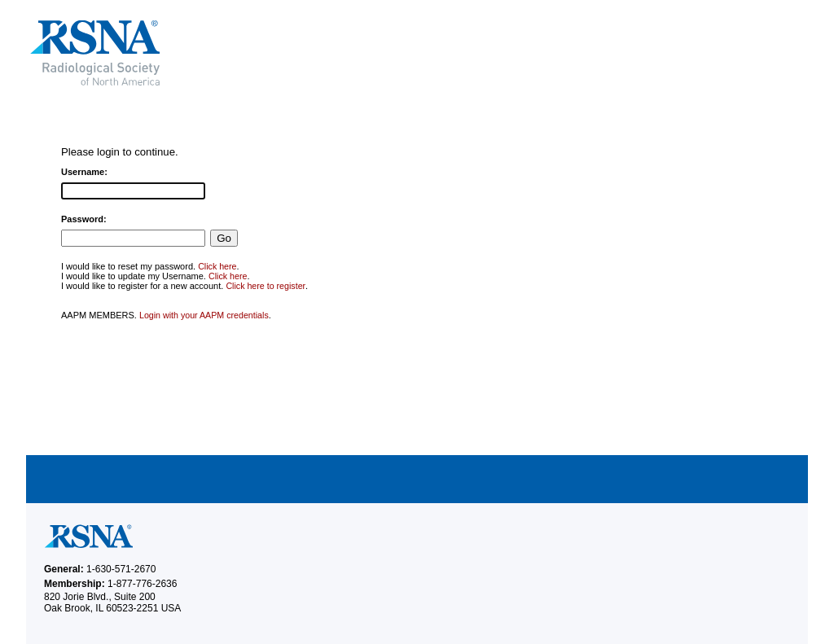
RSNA (213, 53)
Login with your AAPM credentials (204, 315)
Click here (217, 266)
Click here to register (266, 286)
